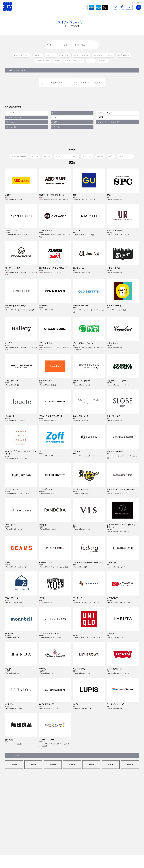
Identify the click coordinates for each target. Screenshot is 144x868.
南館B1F (130, 787)
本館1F (33, 787)
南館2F (91, 787)
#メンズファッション (74, 61)
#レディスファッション (103, 55)
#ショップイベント (22, 55)
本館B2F (72, 787)
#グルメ (91, 61)
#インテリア (51, 55)
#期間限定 (103, 61)
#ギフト (38, 55)
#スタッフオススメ (81, 55)
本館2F (14, 787)
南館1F (111, 787)
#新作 (57, 61)
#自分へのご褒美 (43, 61)
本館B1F (53, 787)
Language (138, 2)
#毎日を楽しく (124, 55)
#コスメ (65, 55)
